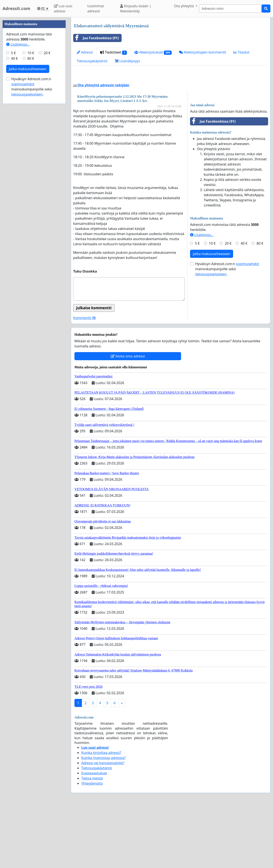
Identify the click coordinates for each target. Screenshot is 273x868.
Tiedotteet (113, 52)
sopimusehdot (247, 324)
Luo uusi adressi (63, 9)
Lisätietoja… (202, 295)
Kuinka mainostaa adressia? (103, 817)
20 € (228, 303)
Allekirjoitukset (153, 52)
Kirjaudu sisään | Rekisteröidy (136, 9)
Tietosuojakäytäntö (92, 61)
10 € (212, 303)
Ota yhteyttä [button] (184, 6)
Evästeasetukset (94, 833)
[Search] (230, 9)
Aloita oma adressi (128, 416)
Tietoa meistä (92, 838)
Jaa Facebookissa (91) (96, 38)
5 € (197, 303)
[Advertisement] (171, 106)
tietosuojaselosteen (211, 334)
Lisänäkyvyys (127, 61)
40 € (244, 303)
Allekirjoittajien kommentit (203, 52)
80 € (260, 303)
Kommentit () (85, 377)
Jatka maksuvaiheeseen (212, 314)
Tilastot (241, 52)
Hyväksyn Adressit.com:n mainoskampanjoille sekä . (227, 329)
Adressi (85, 52)
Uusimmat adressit (96, 9)
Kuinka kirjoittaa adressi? (101, 812)
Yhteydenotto (92, 843)
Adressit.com (16, 8)
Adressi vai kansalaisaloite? (103, 823)
